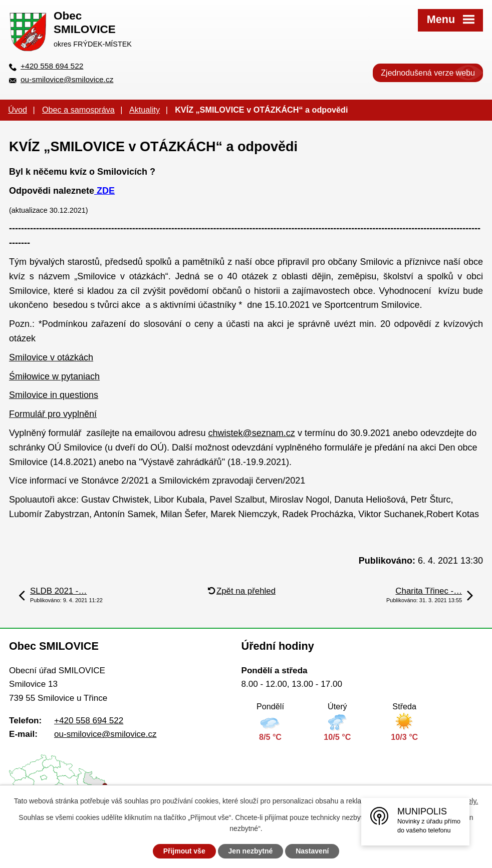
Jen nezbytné (251, 851)
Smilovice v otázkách (51, 357)
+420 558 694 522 (52, 66)
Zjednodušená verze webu (428, 73)
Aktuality (145, 110)
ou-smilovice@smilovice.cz (67, 79)
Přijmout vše (184, 851)
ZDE (104, 191)
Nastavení (312, 851)
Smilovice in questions (54, 395)
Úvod (18, 110)
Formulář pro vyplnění (53, 414)
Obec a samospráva (78, 110)
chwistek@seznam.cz (252, 433)
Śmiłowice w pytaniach (54, 376)
